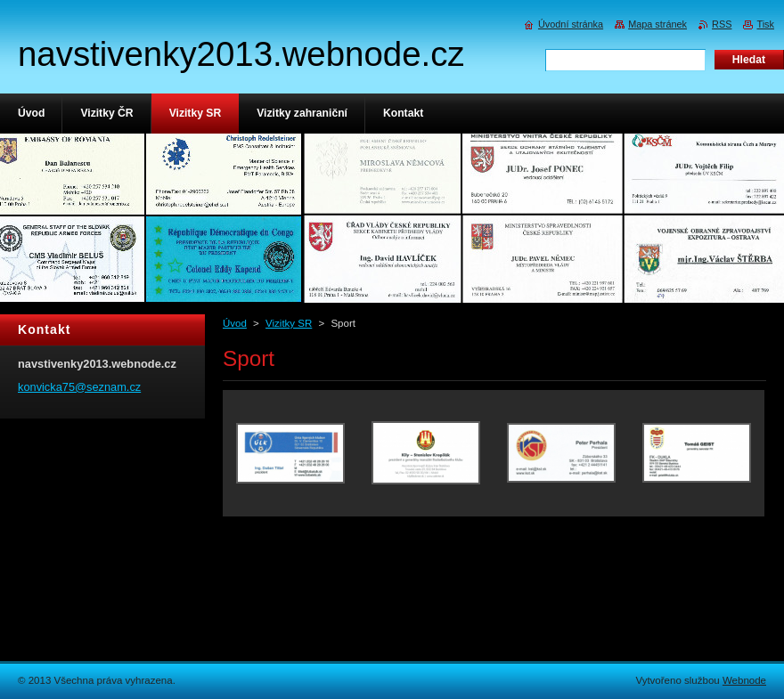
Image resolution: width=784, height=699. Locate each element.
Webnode (744, 680)
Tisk (765, 24)
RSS (722, 24)
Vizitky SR (289, 323)
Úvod (235, 323)
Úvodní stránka (571, 24)
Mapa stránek (657, 24)
